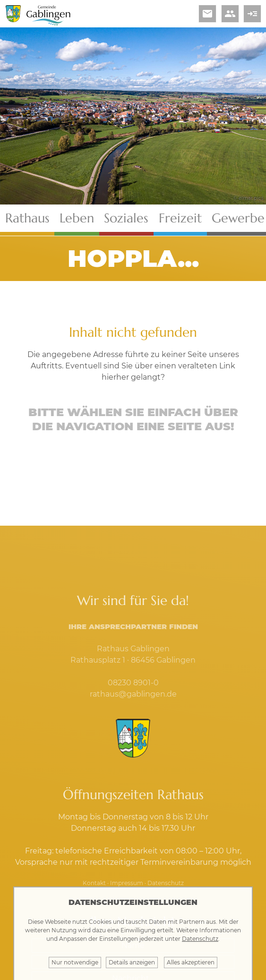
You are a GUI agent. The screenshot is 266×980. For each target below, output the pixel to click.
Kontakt (94, 883)
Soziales (126, 218)
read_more (252, 14)
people (230, 14)
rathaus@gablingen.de (133, 694)
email (207, 14)
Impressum (127, 883)
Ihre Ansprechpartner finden (133, 626)
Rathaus (27, 218)
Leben (77, 218)
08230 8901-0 (133, 683)
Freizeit (180, 218)
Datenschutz (166, 883)
